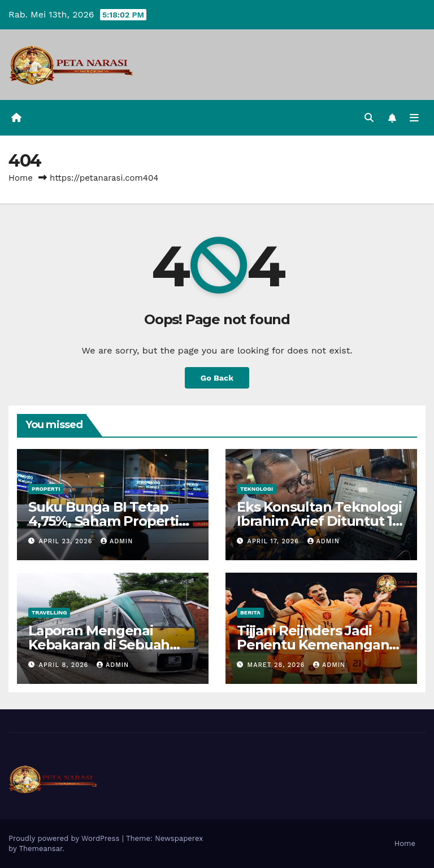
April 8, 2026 (65, 665)
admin (117, 541)
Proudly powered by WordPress (65, 838)
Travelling (49, 612)
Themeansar (40, 849)
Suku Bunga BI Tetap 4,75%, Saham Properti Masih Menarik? (103, 521)
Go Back (217, 378)
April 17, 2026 (275, 541)
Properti (46, 489)
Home (21, 178)
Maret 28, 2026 (277, 665)
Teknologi (257, 489)
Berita (250, 612)
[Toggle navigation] (414, 118)
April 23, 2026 (67, 541)
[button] (369, 118)
